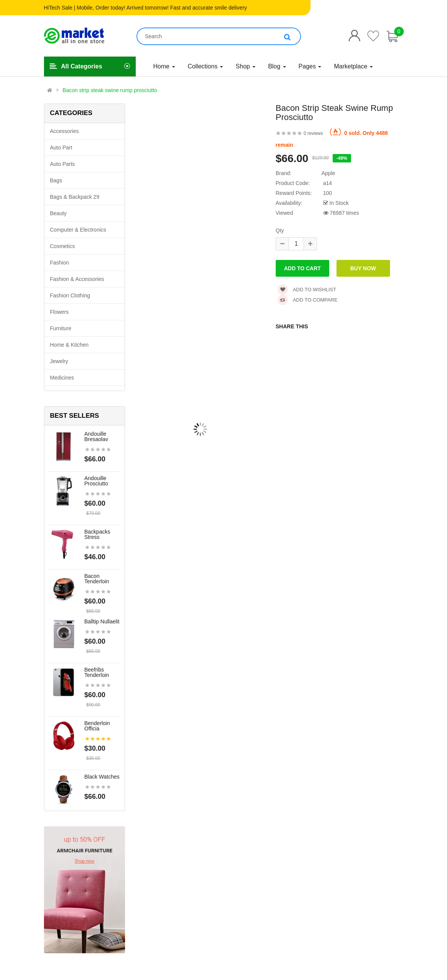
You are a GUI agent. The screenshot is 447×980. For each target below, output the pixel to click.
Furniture (61, 328)
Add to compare (308, 300)
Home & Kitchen (69, 345)
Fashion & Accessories (77, 279)
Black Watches (102, 777)
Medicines (62, 378)
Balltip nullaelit (102, 621)
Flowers (59, 312)
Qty (280, 230)
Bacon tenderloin (97, 579)
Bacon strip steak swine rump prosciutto (110, 90)
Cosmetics (63, 246)
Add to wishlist (307, 290)
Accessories (64, 131)
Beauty (59, 213)
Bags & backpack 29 (75, 197)
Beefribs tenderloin (97, 672)
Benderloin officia (97, 726)
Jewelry (59, 361)
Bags (56, 180)
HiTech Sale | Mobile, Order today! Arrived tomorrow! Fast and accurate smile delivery (145, 8)
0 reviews (313, 133)
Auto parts (63, 164)
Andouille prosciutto (96, 481)
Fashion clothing (70, 295)
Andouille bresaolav (96, 436)
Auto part (61, 148)
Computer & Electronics (78, 230)
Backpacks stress (98, 534)
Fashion (60, 263)
